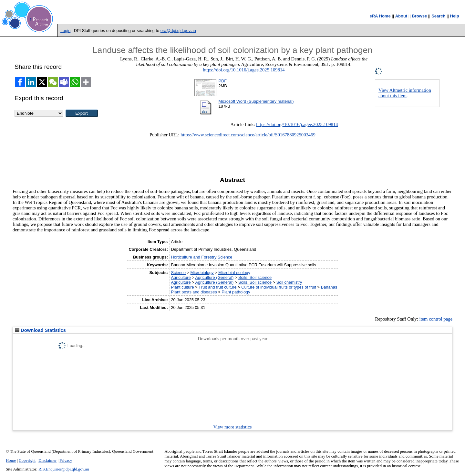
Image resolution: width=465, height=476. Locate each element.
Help (455, 16)
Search (438, 16)
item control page (436, 319)
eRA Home (380, 16)
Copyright (27, 460)
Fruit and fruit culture (217, 287)
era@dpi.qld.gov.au (178, 31)
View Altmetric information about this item (405, 93)
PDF (222, 81)
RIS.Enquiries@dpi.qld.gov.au (64, 469)
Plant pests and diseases (194, 292)
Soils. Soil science (255, 277)
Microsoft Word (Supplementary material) (256, 101)
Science (178, 273)
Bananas (329, 287)
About (401, 16)
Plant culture (182, 287)
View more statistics (233, 427)
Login (65, 31)
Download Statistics (40, 330)
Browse (419, 16)
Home (11, 460)
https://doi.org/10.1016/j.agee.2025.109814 (244, 70)
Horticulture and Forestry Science (201, 257)
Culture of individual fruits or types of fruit (279, 287)
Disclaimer (47, 460)
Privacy (66, 460)
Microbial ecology (234, 273)
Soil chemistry (289, 282)
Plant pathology (236, 292)
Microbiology (202, 273)
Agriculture (181, 277)
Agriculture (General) (215, 277)
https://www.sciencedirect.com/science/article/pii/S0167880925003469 (248, 135)
